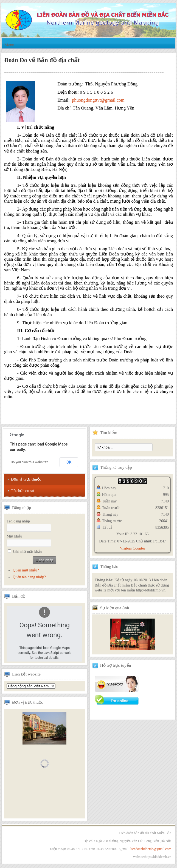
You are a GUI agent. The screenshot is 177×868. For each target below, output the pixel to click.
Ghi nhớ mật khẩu (28, 552)
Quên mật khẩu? (26, 570)
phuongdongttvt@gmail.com (98, 100)
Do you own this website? (29, 462)
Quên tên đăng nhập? (29, 577)
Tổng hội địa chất (31, 686)
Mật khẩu (14, 536)
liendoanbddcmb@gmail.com (151, 849)
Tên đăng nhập (18, 521)
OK (69, 462)
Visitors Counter (133, 548)
